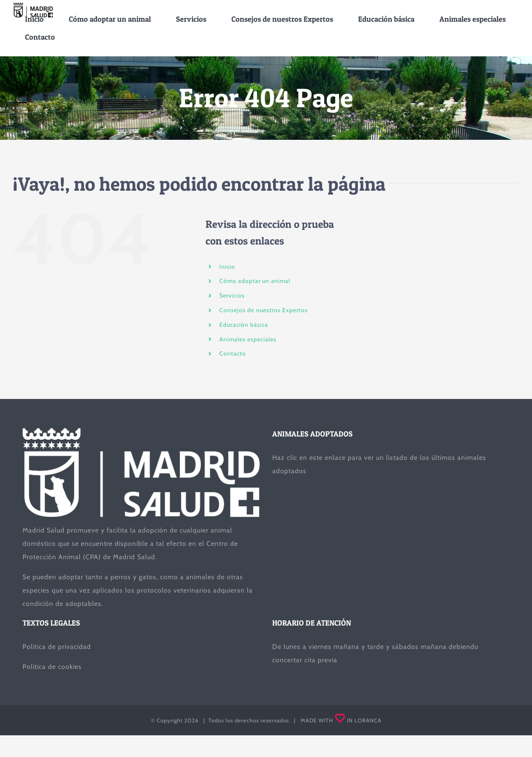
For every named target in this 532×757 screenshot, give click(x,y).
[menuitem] (34, 19)
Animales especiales (248, 339)
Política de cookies (52, 667)
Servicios (232, 295)
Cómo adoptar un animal (255, 281)
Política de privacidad (57, 647)
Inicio (227, 267)
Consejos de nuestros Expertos (263, 310)
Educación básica (244, 325)
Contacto (233, 354)
